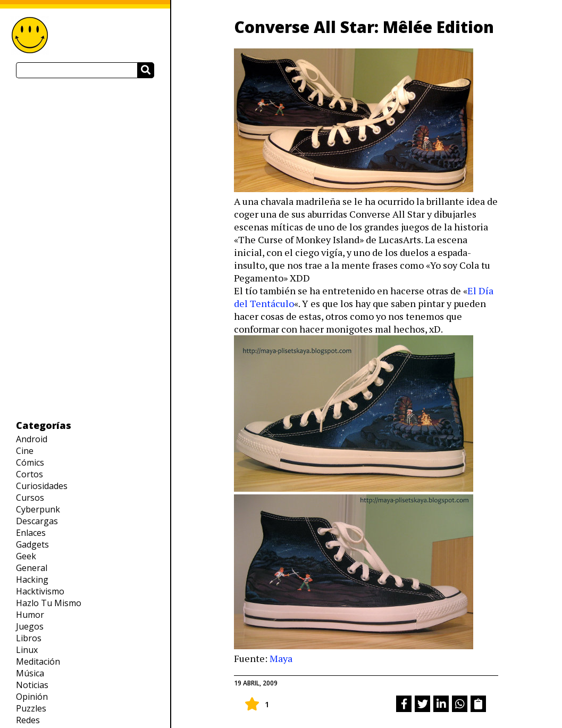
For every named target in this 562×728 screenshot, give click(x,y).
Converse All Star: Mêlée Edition (364, 27)
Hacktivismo (40, 591)
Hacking (32, 580)
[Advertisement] (85, 249)
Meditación (38, 661)
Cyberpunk (38, 509)
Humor (30, 615)
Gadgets (32, 544)
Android (32, 439)
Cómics (30, 462)
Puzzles (31, 708)
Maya (281, 658)
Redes (28, 720)
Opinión (32, 697)
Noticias (32, 685)
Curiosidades (42, 486)
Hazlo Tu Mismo (49, 603)
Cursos (30, 498)
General (32, 568)
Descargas (37, 521)
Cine (25, 451)
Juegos (30, 626)
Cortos (30, 474)
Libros (29, 638)
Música (30, 673)
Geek (26, 556)
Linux (27, 650)
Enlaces (31, 533)
